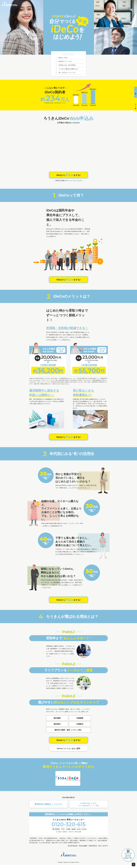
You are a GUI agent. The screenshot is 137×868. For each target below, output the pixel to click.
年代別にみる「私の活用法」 (66, 65)
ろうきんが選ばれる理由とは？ (67, 69)
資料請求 (135, 93)
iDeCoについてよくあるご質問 (68, 752)
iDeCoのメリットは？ (64, 61)
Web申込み (135, 109)
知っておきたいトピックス (66, 73)
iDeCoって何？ (62, 58)
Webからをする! (68, 175)
